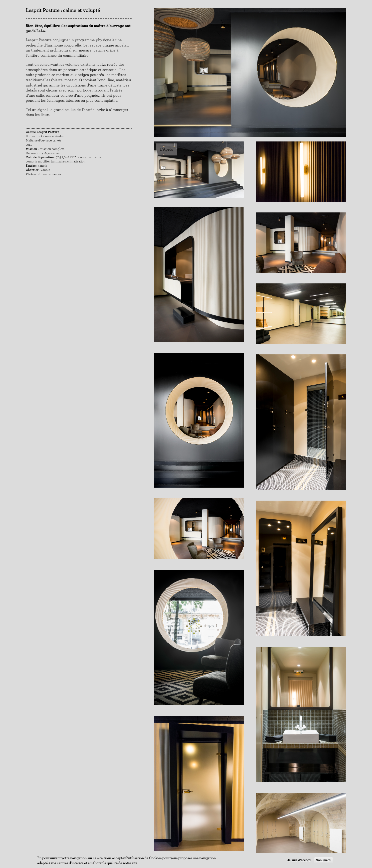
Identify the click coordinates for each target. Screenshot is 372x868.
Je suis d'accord (299, 860)
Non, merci (324, 860)
